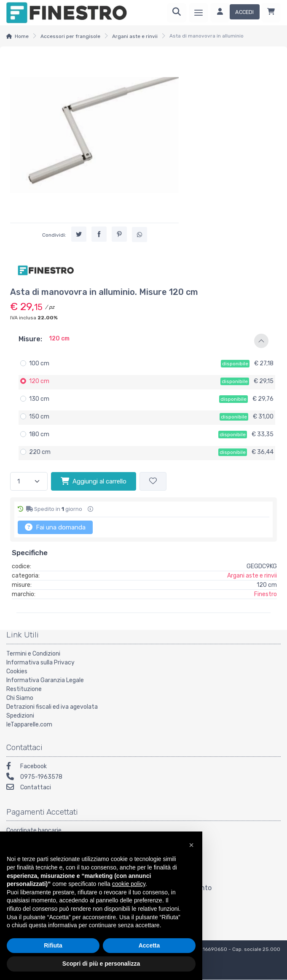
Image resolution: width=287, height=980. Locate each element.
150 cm (39, 417)
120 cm (39, 381)
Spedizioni (20, 716)
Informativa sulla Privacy (40, 663)
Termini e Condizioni (33, 654)
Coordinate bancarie (34, 830)
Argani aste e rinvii (135, 36)
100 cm (39, 363)
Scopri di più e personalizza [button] (101, 964)
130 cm (39, 399)
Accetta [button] (149, 945)
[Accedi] (235, 13)
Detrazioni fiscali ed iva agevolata (52, 707)
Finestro (266, 594)
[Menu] (198, 13)
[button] (143, 341)
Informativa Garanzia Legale (45, 680)
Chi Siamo (20, 698)
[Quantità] (29, 482)
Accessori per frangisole (70, 36)
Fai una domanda (55, 527)
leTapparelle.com (29, 725)
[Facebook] (143, 767)
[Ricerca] (177, 13)
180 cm (39, 434)
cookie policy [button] (129, 884)
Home (22, 36)
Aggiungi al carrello (94, 481)
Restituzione (24, 689)
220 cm (40, 452)
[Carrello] (271, 13)
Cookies (17, 671)
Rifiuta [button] (53, 945)
